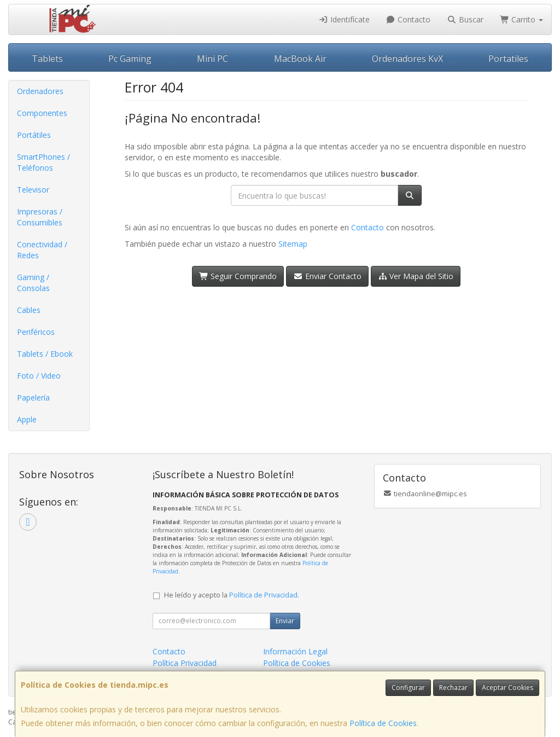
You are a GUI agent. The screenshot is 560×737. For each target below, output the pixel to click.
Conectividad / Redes (42, 250)
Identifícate (344, 19)
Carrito (522, 19)
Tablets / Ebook (45, 354)
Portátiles (34, 135)
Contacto (409, 19)
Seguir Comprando (238, 276)
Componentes (42, 113)
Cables (29, 310)
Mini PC (212, 59)
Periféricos (36, 332)
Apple (27, 419)
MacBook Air (300, 59)
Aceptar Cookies (507, 687)
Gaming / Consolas (33, 283)
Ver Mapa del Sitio (416, 276)
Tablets (47, 59)
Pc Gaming (130, 59)
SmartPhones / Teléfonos (43, 162)
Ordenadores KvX (407, 59)
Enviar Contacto (327, 276)
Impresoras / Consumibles (40, 217)
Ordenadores (40, 91)
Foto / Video (39, 376)
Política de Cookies (383, 723)
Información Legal (295, 651)
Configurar (408, 687)
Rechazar (453, 687)
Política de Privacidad (263, 595)
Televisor (33, 190)
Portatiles (508, 59)
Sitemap (293, 244)
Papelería (33, 397)
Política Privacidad (185, 663)
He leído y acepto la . (232, 595)
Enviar (285, 621)
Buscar (465, 19)
